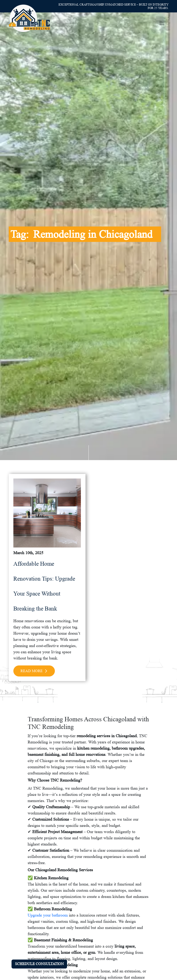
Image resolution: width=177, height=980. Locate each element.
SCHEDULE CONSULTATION (39, 964)
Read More (34, 671)
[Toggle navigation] (162, 23)
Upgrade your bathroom (48, 915)
